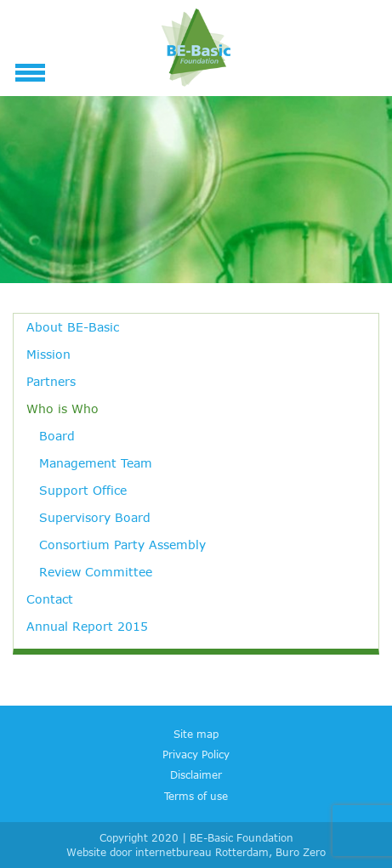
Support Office (83, 490)
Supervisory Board (95, 517)
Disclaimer (196, 774)
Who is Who (62, 408)
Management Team (96, 463)
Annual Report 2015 (87, 626)
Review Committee (96, 572)
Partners (51, 381)
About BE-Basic (73, 327)
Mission (48, 354)
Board (57, 436)
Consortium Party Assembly (122, 545)
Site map (196, 734)
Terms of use (196, 796)
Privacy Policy (196, 754)
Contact (50, 599)
